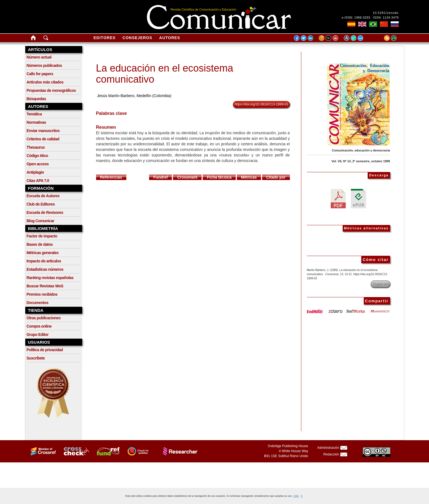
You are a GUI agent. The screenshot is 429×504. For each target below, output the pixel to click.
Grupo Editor (38, 335)
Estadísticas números (45, 269)
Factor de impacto (42, 236)
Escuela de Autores (43, 196)
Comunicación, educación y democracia (361, 150)
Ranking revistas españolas (50, 278)
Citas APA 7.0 (38, 181)
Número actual (39, 57)
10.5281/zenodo (386, 13)
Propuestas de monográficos (51, 90)
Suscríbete (36, 358)
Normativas (36, 122)
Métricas (249, 177)
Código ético (37, 156)
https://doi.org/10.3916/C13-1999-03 (261, 104)
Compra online (39, 326)
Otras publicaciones (44, 318)
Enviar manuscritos (43, 131)
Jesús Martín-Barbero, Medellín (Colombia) (134, 96)
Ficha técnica (219, 177)
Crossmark (187, 177)
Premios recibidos (42, 294)
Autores (170, 38)
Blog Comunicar (41, 221)
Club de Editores (41, 204)
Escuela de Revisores (45, 212)
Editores (105, 38)
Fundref (160, 177)
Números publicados (44, 65)
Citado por (276, 177)
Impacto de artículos (44, 261)
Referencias (111, 177)
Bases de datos (40, 244)
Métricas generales (43, 253)
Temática (34, 114)
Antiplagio (35, 172)
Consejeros (137, 38)
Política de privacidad (45, 350)
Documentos (38, 303)
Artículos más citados (45, 82)
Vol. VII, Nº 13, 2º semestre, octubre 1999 (361, 161)
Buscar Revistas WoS (45, 286)
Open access (38, 164)
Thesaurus (36, 147)
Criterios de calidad (43, 139)
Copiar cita (380, 284)
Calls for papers (40, 74)
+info (296, 496)
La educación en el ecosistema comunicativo (165, 74)
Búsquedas (36, 99)
